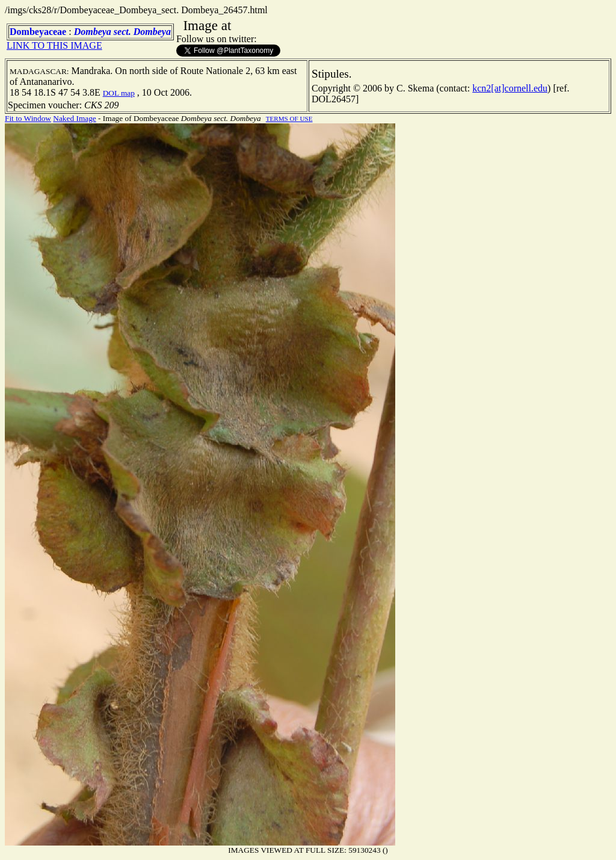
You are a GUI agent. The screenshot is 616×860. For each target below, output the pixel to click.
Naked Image (74, 118)
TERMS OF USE (289, 119)
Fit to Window (28, 118)
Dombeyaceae (38, 32)
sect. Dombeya (142, 32)
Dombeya (93, 32)
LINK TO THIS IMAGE (54, 45)
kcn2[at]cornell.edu (510, 88)
